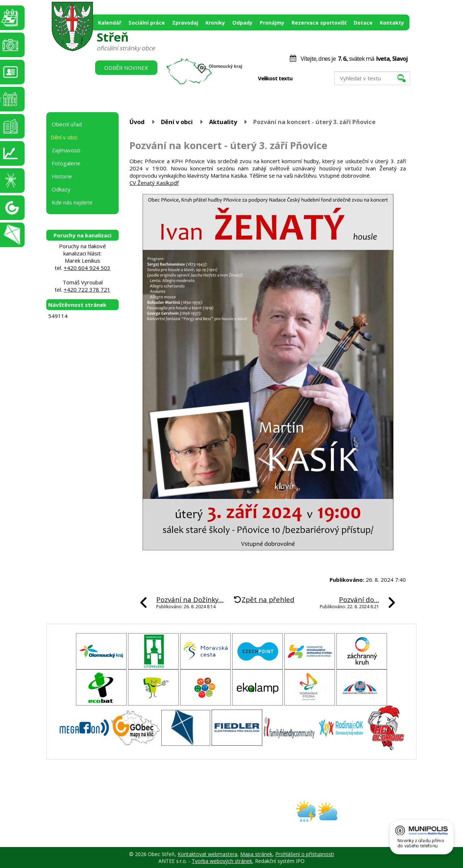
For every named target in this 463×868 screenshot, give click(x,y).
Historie (62, 176)
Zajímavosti (66, 150)
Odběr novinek (126, 68)
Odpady (242, 23)
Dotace (363, 23)
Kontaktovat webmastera (207, 854)
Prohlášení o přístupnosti (305, 854)
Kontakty (392, 23)
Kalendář (110, 23)
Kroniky (215, 23)
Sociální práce (147, 23)
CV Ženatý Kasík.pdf (154, 183)
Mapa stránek (256, 854)
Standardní (311, 79)
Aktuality (223, 122)
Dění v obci (177, 122)
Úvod (137, 122)
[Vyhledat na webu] (372, 78)
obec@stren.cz (206, 818)
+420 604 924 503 (87, 268)
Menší (303, 79)
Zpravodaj (185, 23)
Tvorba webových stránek (222, 861)
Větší (318, 79)
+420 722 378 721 (87, 289)
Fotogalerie (66, 163)
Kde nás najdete (72, 202)
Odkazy (61, 189)
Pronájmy (272, 23)
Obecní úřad (67, 124)
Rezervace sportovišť (319, 23)
